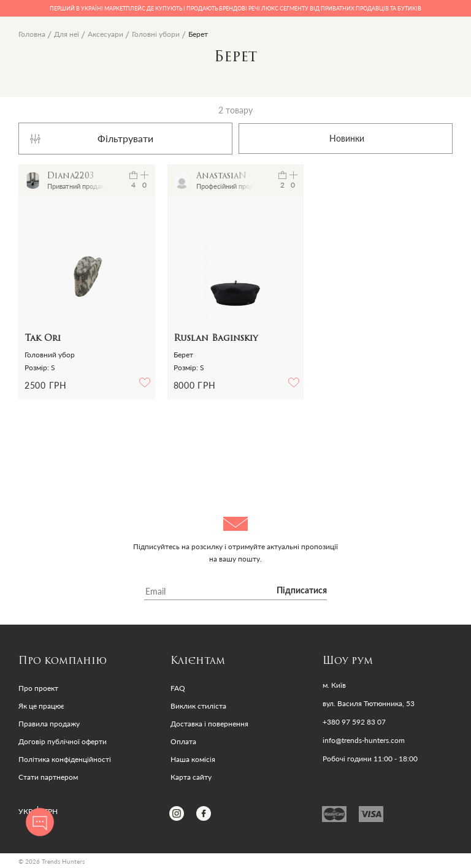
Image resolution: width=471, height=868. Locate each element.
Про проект (38, 688)
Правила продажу (49, 724)
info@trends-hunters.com (364, 740)
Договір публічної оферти (63, 741)
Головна (32, 34)
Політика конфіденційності (65, 759)
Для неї (67, 34)
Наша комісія (193, 759)
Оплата (183, 741)
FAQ (178, 688)
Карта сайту (191, 777)
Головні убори (156, 34)
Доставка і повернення (209, 724)
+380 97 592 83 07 (354, 722)
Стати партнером (48, 777)
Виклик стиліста (198, 706)
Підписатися (302, 591)
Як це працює (41, 706)
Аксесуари (105, 34)
